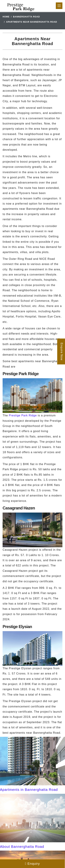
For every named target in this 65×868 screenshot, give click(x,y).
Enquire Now (62, 352)
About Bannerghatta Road (22, 847)
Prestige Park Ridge (23, 415)
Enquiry (32, 864)
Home (6, 17)
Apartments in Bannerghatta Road (29, 790)
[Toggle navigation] (59, 6)
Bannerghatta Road (26, 17)
